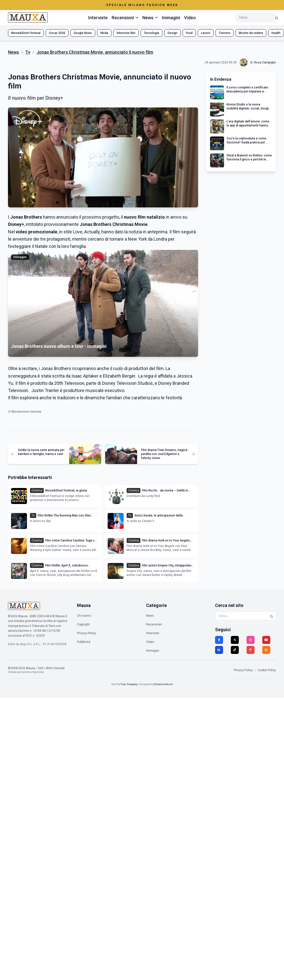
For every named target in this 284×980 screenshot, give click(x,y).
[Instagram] (251, 640)
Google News (83, 33)
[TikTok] (235, 650)
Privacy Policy (86, 633)
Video (190, 18)
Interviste (98, 18)
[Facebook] (219, 640)
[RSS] (266, 650)
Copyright (83, 624)
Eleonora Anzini (163, 684)
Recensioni (154, 624)
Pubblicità (84, 642)
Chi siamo (84, 616)
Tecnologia (151, 33)
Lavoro (206, 33)
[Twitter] (235, 640)
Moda (104, 33)
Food (189, 33)
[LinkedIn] (219, 650)
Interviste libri (126, 33)
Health (276, 33)
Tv (28, 52)
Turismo (225, 33)
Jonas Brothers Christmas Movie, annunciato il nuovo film (95, 52)
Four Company (129, 684)
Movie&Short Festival (26, 33)
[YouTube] (266, 640)
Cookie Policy (267, 670)
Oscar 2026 (57, 33)
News (13, 52)
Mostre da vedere (251, 33)
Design (172, 33)
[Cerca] (277, 18)
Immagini (171, 18)
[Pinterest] (251, 650)
